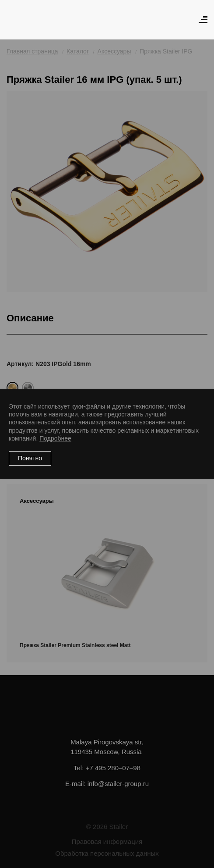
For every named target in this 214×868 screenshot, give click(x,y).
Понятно (30, 458)
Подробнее (55, 438)
